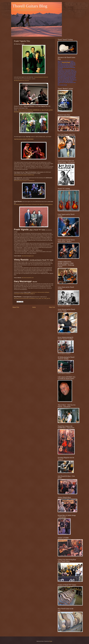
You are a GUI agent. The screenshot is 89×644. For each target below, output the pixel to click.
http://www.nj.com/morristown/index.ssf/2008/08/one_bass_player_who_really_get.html (32, 298)
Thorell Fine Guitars (66, 62)
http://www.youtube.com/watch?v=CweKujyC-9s (24, 112)
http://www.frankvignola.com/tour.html (41, 77)
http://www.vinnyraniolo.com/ (28, 278)
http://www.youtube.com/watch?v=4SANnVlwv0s (24, 139)
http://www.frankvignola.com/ (28, 256)
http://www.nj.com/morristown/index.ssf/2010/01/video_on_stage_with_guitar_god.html (35, 110)
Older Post (52, 307)
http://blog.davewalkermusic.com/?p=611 (22, 80)
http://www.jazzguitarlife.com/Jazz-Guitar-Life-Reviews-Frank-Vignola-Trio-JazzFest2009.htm (33, 204)
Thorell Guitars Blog (30, 6)
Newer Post (16, 307)
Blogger (51, 641)
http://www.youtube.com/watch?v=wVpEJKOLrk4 (24, 181)
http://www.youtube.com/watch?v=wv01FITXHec (24, 175)
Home (34, 307)
